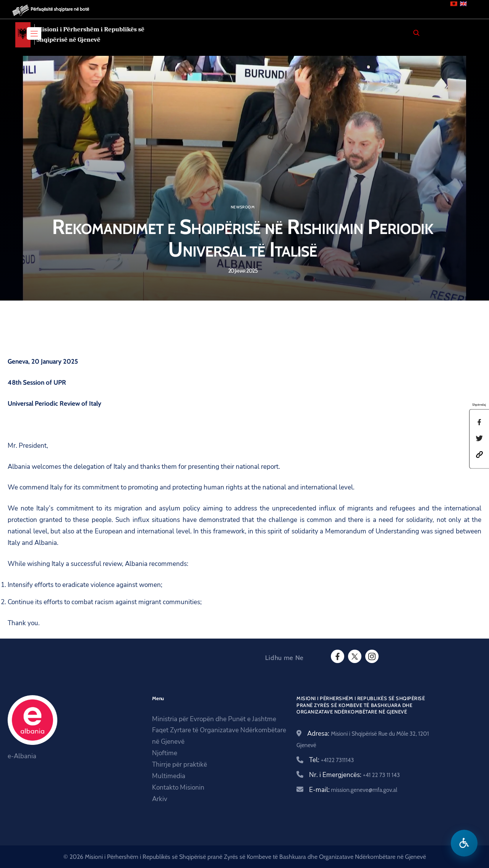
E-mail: (353, 790)
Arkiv (160, 799)
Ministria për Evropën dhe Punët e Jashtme (214, 719)
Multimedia (169, 776)
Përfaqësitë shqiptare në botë (60, 9)
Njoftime (165, 753)
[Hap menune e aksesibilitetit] (464, 843)
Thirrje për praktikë (180, 765)
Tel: (331, 760)
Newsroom (243, 207)
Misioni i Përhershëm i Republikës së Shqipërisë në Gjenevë (91, 34)
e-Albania (22, 756)
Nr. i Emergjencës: (355, 775)
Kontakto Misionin (178, 788)
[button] (479, 454)
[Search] (416, 33)
